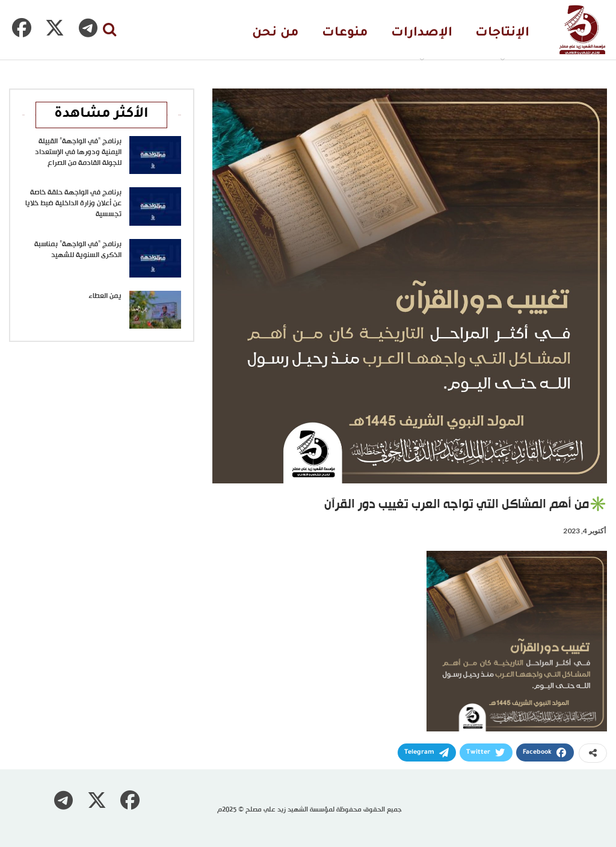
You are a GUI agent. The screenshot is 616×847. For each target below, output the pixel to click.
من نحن (276, 33)
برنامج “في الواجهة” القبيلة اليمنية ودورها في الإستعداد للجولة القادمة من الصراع (78, 152)
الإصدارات (422, 33)
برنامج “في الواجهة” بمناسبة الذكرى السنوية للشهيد (78, 250)
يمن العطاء (105, 296)
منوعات (345, 33)
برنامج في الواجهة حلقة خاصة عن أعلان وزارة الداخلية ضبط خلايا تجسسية (73, 203)
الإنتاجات (502, 33)
